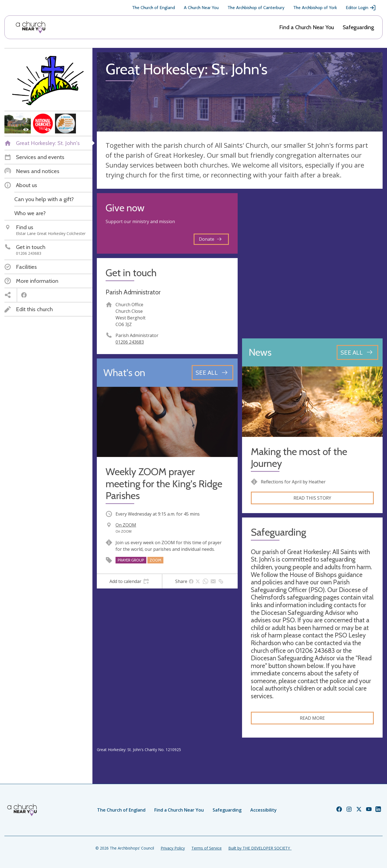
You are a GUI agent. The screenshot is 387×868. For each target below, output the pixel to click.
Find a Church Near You (307, 27)
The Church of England (153, 8)
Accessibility (264, 810)
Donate (210, 239)
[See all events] (212, 373)
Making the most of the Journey (299, 458)
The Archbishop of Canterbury (256, 8)
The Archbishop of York (315, 8)
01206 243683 (130, 342)
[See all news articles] (357, 352)
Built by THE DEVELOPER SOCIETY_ (260, 848)
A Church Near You (201, 8)
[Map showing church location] (312, 264)
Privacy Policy (173, 848)
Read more (312, 718)
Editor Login (361, 8)
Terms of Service (207, 848)
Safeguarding (358, 27)
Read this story (312, 498)
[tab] (129, 581)
